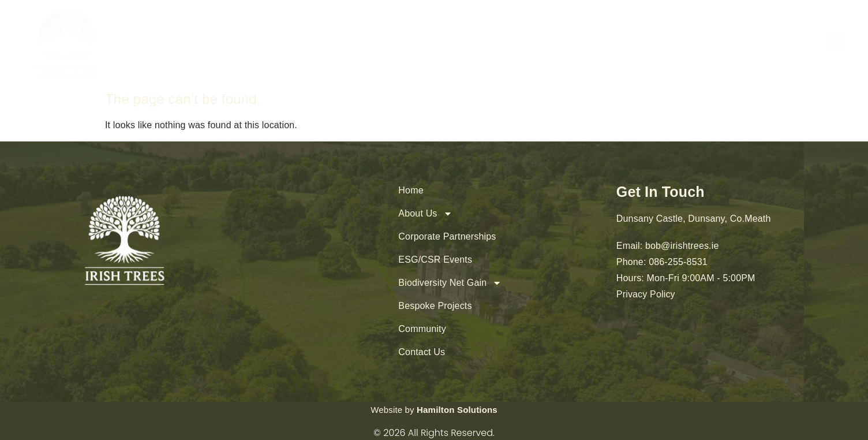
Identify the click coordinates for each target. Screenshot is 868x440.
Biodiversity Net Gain (450, 283)
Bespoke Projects (435, 306)
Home (411, 190)
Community (422, 329)
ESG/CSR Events (435, 260)
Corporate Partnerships (447, 236)
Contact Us (422, 352)
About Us (425, 214)
